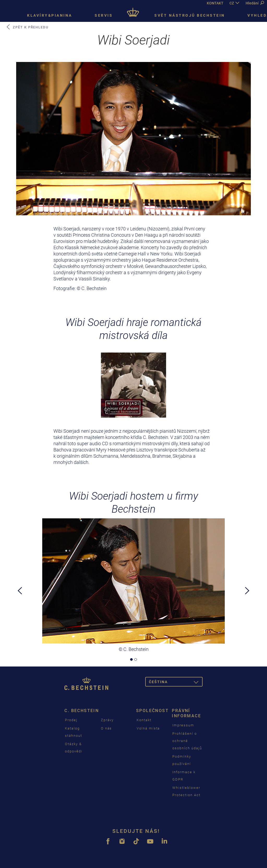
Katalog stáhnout (74, 732)
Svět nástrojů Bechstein (190, 15)
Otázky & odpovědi (74, 748)
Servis (104, 15)
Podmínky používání (182, 760)
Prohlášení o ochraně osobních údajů (187, 741)
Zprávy (107, 720)
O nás (107, 728)
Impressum (183, 725)
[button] (20, 621)
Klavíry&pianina (50, 15)
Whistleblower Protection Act (186, 791)
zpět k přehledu (27, 27)
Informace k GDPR (184, 776)
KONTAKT (215, 3)
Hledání (255, 3)
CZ (232, 3)
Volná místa (148, 728)
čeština (176, 683)
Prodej (71, 720)
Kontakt (144, 720)
